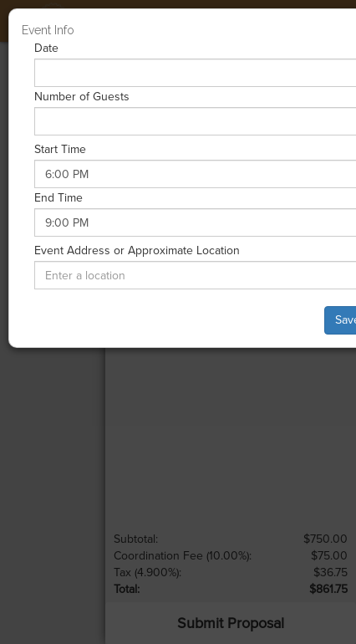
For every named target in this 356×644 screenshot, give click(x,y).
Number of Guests (82, 97)
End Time (58, 198)
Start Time (60, 149)
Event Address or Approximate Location (137, 250)
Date (46, 48)
